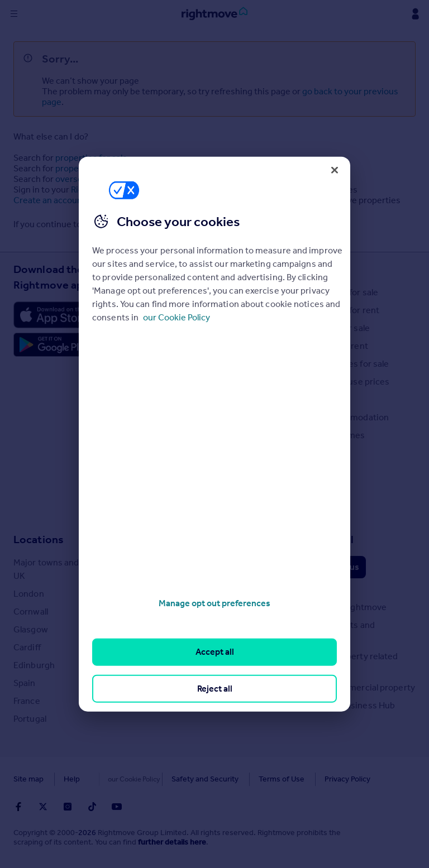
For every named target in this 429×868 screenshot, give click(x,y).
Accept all (215, 652)
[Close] (335, 170)
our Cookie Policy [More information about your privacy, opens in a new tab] (177, 317)
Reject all (215, 688)
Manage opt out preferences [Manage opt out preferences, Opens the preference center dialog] (214, 603)
